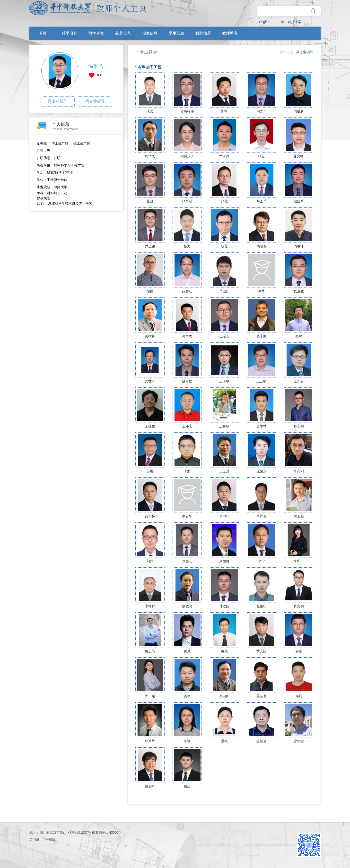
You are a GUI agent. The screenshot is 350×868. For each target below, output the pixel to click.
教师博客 (230, 33)
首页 (43, 33)
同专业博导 (58, 101)
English (265, 22)
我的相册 (203, 33)
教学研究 (96, 33)
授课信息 (287, 52)
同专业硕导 (95, 101)
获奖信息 (123, 33)
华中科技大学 (291, 22)
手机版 (51, 839)
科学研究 (70, 33)
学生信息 (176, 33)
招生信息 (150, 33)
